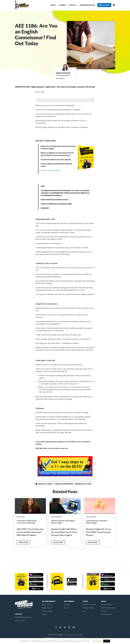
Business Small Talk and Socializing (63, 521)
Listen (85, 604)
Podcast (70, 5)
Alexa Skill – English (89, 611)
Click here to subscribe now (51, 170)
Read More (24, 545)
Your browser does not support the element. (65, 100)
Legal (81, 638)
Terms (75, 638)
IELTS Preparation (107, 617)
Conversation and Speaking (26, 523)
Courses (60, 5)
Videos (44, 617)
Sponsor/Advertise (84, 5)
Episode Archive (47, 607)
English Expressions (38, 87)
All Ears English (49, 604)
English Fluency (50, 87)
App (84, 614)
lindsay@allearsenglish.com (24, 620)
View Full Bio (60, 78)
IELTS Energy (69, 604)
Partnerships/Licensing (108, 611)
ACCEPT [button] (107, 641)
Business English (57, 523)
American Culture (22, 87)
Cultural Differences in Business (97, 521)
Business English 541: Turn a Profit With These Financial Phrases (100, 532)
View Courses (101, 5)
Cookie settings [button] (96, 641)
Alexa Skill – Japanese (89, 607)
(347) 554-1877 (20, 624)
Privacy (69, 638)
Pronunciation (21, 521)
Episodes (67, 607)
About (52, 5)
